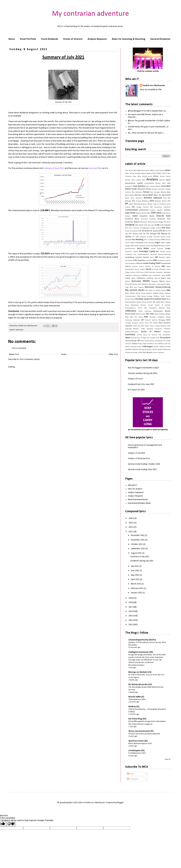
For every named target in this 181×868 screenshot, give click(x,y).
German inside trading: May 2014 (142, 470)
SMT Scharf (145, 326)
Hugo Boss (142, 260)
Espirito (135, 231)
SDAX (168, 320)
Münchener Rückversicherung (158, 287)
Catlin (168, 204)
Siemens (167, 323)
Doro (149, 225)
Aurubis (154, 189)
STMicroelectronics (132, 332)
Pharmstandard (130, 302)
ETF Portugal (151, 234)
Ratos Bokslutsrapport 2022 (140, 743)
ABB (139, 171)
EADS (162, 225)
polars (163, 302)
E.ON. (157, 225)
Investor (135, 267)
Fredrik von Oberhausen (154, 86)
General (157, 246)
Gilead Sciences (157, 249)
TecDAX (153, 338)
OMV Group (141, 296)
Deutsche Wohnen (147, 222)
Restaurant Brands (162, 311)
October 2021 (137, 544)
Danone (138, 213)
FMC (163, 240)
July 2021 (135, 566)
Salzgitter (161, 317)
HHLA (152, 258)
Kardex (143, 269)
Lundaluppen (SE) (137, 751)
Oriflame (156, 296)
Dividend (130, 225)
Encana (159, 228)
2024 (131, 518)
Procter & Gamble (163, 305)
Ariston (158, 183)
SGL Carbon (154, 323)
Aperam (162, 180)
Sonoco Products (161, 326)
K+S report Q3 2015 (136, 390)
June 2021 (135, 571)
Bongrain (158, 201)
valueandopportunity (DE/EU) (142, 640)
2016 (131, 611)
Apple (168, 180)
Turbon (168, 341)
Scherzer (148, 320)
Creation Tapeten (156, 210)
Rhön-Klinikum (141, 314)
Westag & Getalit (145, 350)
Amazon (128, 180)
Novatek (156, 293)
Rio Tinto (150, 314)
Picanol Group (141, 302)
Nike (169, 290)
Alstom (162, 176)
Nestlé (158, 290)
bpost (131, 204)
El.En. (131, 228)
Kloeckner (163, 269)
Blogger (120, 803)
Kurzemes (152, 272)
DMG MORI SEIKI (141, 225)
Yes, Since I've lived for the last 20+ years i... (146, 133)
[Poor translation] (11, 824)
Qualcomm (153, 308)
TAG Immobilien (164, 335)
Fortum (168, 240)
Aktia (139, 176)
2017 (131, 607)
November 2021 (138, 540)
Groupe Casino (165, 252)
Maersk (157, 278)
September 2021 (138, 549)
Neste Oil (152, 290)
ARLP (164, 183)
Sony (169, 326)
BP (127, 204)
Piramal (149, 302)
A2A (127, 171)
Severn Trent (144, 323)
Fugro (158, 243)
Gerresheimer (130, 249)
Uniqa (140, 344)
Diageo (161, 222)
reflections (131, 311)
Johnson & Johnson (153, 267)
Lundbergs (150, 278)
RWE (146, 317)
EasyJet (167, 225)
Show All (168, 759)
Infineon (139, 263)
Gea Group (150, 246)
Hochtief (162, 258)
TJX (138, 341)
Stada (143, 329)
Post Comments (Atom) (30, 359)
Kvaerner (160, 272)
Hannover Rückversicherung (160, 255)
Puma (140, 308)
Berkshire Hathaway (153, 198)
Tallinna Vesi (136, 338)
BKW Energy (137, 201)
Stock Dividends (50, 39)
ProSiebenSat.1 (131, 308)
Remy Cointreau (145, 311)
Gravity (136, 252)
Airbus (164, 173)
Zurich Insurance (158, 353)
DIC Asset (167, 222)
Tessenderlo (165, 338)
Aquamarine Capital (134, 183)
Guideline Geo (131, 255)
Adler (127, 173)
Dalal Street (130, 213)
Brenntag (137, 204)
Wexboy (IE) (134, 707)
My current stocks (135, 290)
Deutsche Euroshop (148, 219)
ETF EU (162, 231)
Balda (169, 192)
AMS (144, 180)
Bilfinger (128, 201)
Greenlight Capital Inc (149, 251)
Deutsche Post (164, 219)
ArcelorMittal (149, 183)
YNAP (140, 353)
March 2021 (136, 584)
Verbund (133, 347)
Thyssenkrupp (131, 341)
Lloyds (128, 278)
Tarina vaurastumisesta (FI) (141, 731)
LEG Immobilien (155, 275)
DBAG (159, 213)
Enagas (153, 228)
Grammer (129, 252)
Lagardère (129, 275)
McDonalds (136, 281)
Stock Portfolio (28, 39)
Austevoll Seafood (164, 189)
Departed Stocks (147, 216)
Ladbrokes (167, 272)
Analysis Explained (136, 493)
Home (12, 39)
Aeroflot (138, 173)
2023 (131, 523)
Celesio (128, 207)
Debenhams (166, 213)
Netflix (164, 290)
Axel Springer (155, 192)
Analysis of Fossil (135, 379)
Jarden (141, 267)
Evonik (163, 237)
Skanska (129, 326)
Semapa (128, 323)
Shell (160, 323)
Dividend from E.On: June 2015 (141, 384)
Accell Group (160, 171)
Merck (162, 281)
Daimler (167, 210)
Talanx (128, 338)
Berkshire (139, 198)
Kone (169, 269)
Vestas (139, 347)
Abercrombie (145, 171)
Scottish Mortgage (159, 320)
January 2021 (137, 593)
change (139, 207)
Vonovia (156, 347)
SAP (142, 320)
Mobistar (145, 284)
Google (168, 249)
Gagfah (168, 243)
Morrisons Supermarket (157, 284)
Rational (162, 308)
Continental (144, 210)
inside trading (149, 263)
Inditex (168, 261)
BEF (160, 195)
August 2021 (137, 553)
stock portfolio (95, 168)
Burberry (144, 204)
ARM (169, 183)
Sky (139, 326)
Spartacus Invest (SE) (138, 741)
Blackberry (146, 201)
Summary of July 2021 (140, 557)
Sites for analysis (135, 489)
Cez (133, 207)
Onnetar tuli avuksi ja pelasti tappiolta (144, 734)
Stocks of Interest (73, 39)
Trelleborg (159, 341)
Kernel (149, 269)
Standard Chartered (154, 329)
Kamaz (137, 269)
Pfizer (169, 299)
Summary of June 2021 (54, 168)
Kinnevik (155, 269)
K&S (163, 266)
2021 (131, 532)
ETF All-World (144, 231)
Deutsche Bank (163, 216)
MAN (169, 278)
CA (158, 204)
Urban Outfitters (148, 344)
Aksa (135, 176)
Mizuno (135, 284)
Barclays (138, 195)
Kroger (128, 272)
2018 (131, 603)
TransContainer (149, 341)
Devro (156, 222)
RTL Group (139, 317)
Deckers (128, 216)
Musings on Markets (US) (140, 672)
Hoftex (168, 258)
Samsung (128, 320)
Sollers (152, 326)
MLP (140, 284)
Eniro (168, 228)
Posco (127, 305)
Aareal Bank (133, 171)
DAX (153, 213)
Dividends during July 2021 (142, 561)
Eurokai (150, 237)
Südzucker (167, 332)
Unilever (128, 344)
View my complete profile (151, 90)
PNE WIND (156, 302)
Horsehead (129, 261)
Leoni (163, 275)
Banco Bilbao (130, 195)
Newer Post (14, 354)
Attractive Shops (144, 189)
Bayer (156, 195)
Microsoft (128, 284)
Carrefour (163, 204)
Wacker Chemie (165, 347)
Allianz (156, 176)
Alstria (168, 176)
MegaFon (155, 281)
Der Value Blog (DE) (137, 719)
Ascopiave (129, 186)
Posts (130, 774)
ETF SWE (136, 237)
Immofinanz (161, 261)
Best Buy (167, 198)
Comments (133, 779)
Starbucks (167, 329)
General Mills (166, 246)
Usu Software (160, 344)
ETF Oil (142, 234)
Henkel (146, 257)
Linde (168, 275)
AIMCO (159, 173)
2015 (131, 616)
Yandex (136, 353)
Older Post (113, 354)
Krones (133, 272)
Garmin (136, 246)
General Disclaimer (160, 39)
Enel (163, 228)
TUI (164, 341)
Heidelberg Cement (133, 257)
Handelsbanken (143, 255)
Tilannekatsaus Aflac (137, 699)
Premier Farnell (147, 305)
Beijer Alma (130, 198)
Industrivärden (130, 264)
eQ (131, 231)
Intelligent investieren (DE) (141, 652)
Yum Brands (147, 353)
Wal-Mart (129, 350)
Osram (168, 296)
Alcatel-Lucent (147, 176)
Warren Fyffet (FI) (136, 697)
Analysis (152, 180)
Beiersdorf (166, 195)
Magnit (163, 278)
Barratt (145, 195)
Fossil (127, 243)
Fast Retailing (137, 240)
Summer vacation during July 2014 (143, 373)
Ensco (127, 231)
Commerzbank (131, 210)
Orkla (163, 296)
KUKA (146, 272)
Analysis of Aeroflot (136, 453)
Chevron (146, 207)
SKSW (135, 326)
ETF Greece (134, 234)
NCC (147, 290)
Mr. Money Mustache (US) (140, 685)
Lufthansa (141, 278)
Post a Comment (19, 348)
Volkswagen (148, 347)
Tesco (158, 338)
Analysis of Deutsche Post (139, 459)
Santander (136, 320)
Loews (133, 278)
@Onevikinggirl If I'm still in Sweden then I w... (147, 111)
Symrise (154, 335)
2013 (131, 625)
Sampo (168, 317)
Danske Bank (146, 213)
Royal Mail (129, 317)
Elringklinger (145, 228)
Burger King (152, 204)
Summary (19, 330)
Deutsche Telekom (133, 222)
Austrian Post (130, 192)
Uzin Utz (168, 344)
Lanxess (145, 275)
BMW (152, 201)
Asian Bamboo (139, 186)
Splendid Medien (132, 329)
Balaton (163, 192)
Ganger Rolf (129, 246)
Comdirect (167, 207)
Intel (158, 263)
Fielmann (158, 240)
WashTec (136, 350)
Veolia (127, 347)
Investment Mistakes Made (139, 503)
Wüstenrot (129, 353)
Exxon (168, 237)
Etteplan (143, 237)
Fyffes (163, 243)
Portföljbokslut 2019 (137, 753)
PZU (145, 308)
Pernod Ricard (130, 299)
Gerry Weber (143, 248)
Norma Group (141, 293)
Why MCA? (133, 485)
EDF (126, 228)
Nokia (127, 293)
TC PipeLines (145, 338)
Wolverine (167, 350)
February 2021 (137, 588)
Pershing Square (143, 299)
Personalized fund (158, 299)
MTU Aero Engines (137, 287)
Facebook (128, 240)
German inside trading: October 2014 (144, 464)
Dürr (153, 225)
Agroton (149, 173)
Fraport (132, 243)
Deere (135, 216)
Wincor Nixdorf (158, 350)
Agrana (143, 173)
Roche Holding (160, 314)
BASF (151, 195)
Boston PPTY (166, 201)
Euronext (157, 237)
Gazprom (142, 246)
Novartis (149, 293)
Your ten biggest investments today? (143, 368)
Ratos (169, 308)
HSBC (135, 260)
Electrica (136, 228)
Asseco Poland (155, 186)
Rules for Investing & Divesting (129, 39)
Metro (168, 281)
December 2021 (138, 535)
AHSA (154, 173)
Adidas (167, 170)
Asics (148, 186)
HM (156, 257)
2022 (131, 527)
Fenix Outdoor (149, 240)
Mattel (128, 281)
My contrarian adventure (91, 14)
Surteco (139, 335)
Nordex (132, 293)
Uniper (135, 344)
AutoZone (139, 192)
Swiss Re (147, 335)
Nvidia (162, 293)
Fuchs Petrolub (149, 243)
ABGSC (152, 171)
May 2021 (135, 575)
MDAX (146, 281)
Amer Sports (136, 180)
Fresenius (139, 243)
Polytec (168, 302)
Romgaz (168, 314)
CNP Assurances (156, 207)
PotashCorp (135, 305)
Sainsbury (153, 317)
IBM (155, 260)
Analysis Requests (97, 39)
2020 (131, 598)
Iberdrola (150, 261)
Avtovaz (146, 192)
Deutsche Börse (132, 219)
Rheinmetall (130, 314)
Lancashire (137, 275)
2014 (131, 620)
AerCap (132, 173)
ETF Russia (162, 234)
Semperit (135, 323)
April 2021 (135, 579)
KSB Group (140, 272)
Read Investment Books (138, 500)
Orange (150, 296)
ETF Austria (154, 231)
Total (142, 341)
